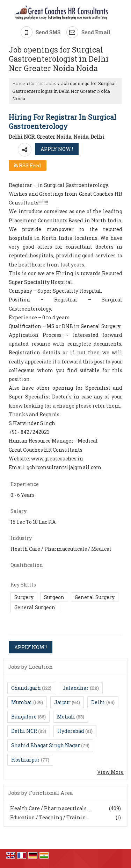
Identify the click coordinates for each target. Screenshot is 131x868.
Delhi (98, 702)
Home (19, 83)
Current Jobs (43, 83)
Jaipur (62, 702)
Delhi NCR (24, 731)
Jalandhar (76, 688)
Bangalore (24, 717)
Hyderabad (71, 731)
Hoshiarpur (26, 760)
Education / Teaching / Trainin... (50, 817)
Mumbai (22, 702)
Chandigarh (26, 688)
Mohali (66, 717)
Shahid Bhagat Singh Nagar (46, 745)
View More (110, 772)
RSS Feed (28, 165)
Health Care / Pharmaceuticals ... (50, 808)
